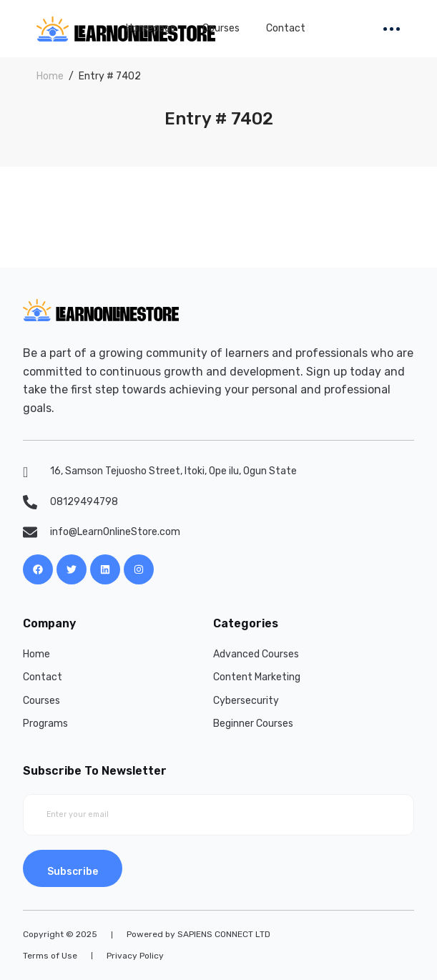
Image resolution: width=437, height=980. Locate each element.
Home (50, 76)
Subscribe (73, 872)
